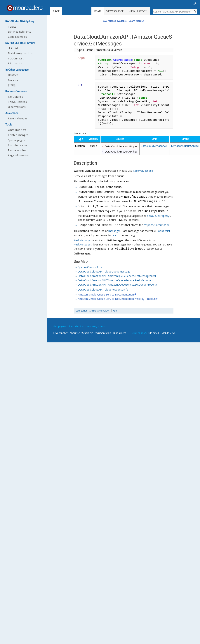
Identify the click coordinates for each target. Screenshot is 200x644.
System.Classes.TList (90, 267)
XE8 (115, 311)
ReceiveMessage (143, 171)
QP (150, 333)
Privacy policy (60, 333)
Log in (194, 3)
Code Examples (17, 37)
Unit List (13, 48)
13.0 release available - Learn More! (122, 21)
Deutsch (13, 75)
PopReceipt (163, 231)
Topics (12, 27)
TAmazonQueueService (185, 146)
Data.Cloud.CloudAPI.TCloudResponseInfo (103, 290)
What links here (17, 130)
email (156, 333)
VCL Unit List (16, 58)
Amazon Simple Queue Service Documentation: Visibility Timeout (116, 299)
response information (157, 225)
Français (13, 80)
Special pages (16, 140)
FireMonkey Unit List (20, 53)
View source (119, 11)
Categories (82, 311)
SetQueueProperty (158, 216)
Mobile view (168, 333)
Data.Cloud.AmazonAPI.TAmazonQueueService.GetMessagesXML (117, 276)
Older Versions (17, 107)
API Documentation (100, 311)
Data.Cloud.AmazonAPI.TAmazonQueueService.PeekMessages (115, 280)
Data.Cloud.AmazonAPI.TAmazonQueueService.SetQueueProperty (117, 285)
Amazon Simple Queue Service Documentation (106, 294)
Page (56, 11)
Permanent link (17, 150)
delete (115, 235)
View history (142, 11)
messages (114, 231)
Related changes (18, 135)
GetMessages (93, 171)
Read (102, 11)
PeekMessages (83, 240)
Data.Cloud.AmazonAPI (154, 146)
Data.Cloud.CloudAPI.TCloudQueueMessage (104, 271)
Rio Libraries (15, 97)
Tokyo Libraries (17, 102)
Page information (19, 155)
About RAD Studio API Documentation (90, 333)
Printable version (18, 145)
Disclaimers (120, 333)
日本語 (12, 85)
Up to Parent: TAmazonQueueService (100, 50)
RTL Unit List (16, 63)
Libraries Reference (20, 32)
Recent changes (18, 118)
